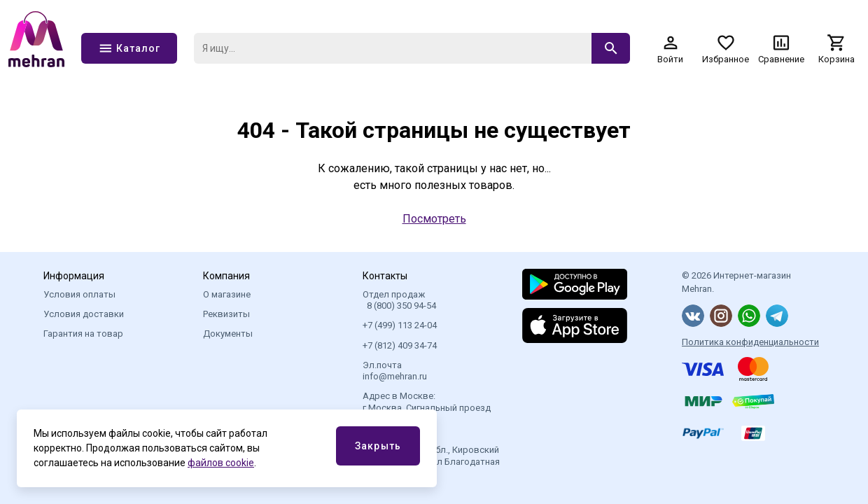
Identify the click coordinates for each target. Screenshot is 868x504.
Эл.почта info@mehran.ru (395, 371)
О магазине (227, 294)
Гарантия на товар (83, 334)
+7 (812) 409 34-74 (400, 345)
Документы (228, 334)
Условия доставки (84, 314)
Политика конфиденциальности (750, 342)
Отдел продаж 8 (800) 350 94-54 (399, 300)
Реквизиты (226, 314)
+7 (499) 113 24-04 (400, 325)
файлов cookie (221, 463)
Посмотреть (434, 219)
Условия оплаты (79, 294)
